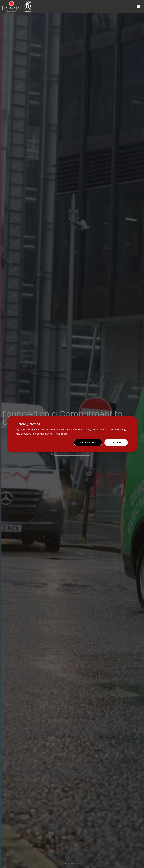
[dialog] (72, 434)
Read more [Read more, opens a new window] (61, 433)
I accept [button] (116, 442)
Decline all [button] (88, 442)
